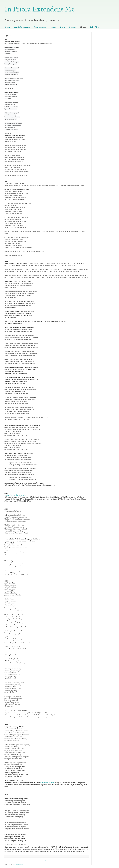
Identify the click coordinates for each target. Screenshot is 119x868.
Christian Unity (40, 27)
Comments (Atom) (18, 864)
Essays (62, 27)
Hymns (83, 27)
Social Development (22, 27)
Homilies (73, 27)
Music (53, 27)
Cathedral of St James (47, 783)
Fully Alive (95, 27)
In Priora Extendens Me (40, 10)
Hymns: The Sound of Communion (15, 495)
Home (7, 27)
